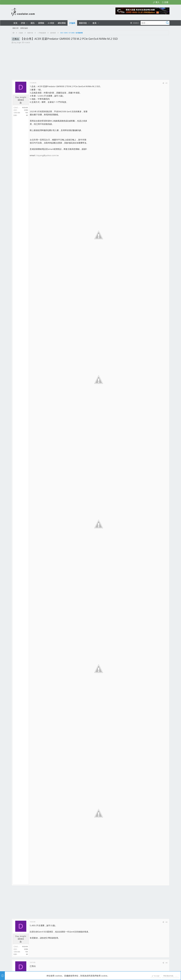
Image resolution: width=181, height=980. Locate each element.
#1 (167, 83)
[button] (27, 23)
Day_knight (17, 43)
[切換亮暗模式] (134, 23)
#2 (167, 922)
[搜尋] (155, 23)
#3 (167, 963)
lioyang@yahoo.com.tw (48, 155)
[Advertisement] (90, 62)
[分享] (163, 83)
